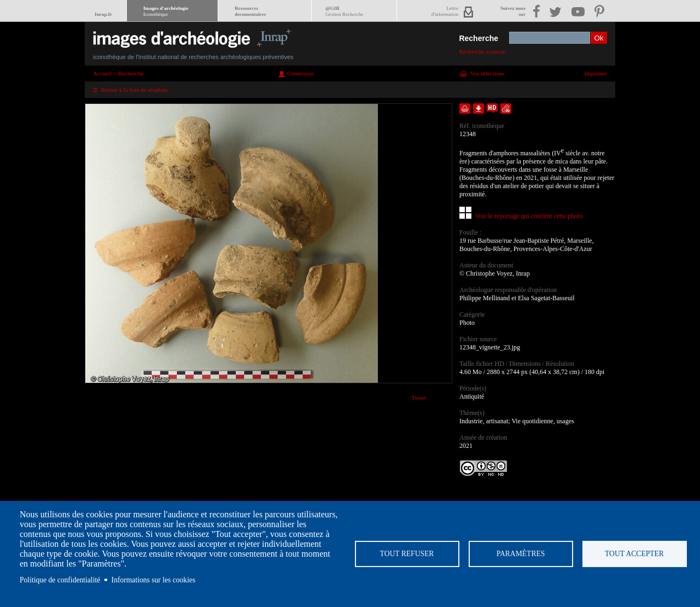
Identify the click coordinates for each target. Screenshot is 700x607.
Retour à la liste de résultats (135, 90)
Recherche (479, 38)
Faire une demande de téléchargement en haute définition (492, 109)
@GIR (344, 11)
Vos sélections (487, 73)
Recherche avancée (482, 51)
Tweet (419, 398)
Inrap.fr (103, 14)
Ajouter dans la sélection (465, 109)
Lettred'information (445, 11)
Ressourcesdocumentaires (250, 11)
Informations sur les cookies (154, 580)
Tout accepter (634, 554)
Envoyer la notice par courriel (506, 109)
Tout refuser (407, 554)
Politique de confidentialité (60, 580)
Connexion (300, 73)
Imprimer (596, 73)
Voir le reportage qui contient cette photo (529, 216)
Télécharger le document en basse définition (479, 109)
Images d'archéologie (166, 11)
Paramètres (521, 554)
